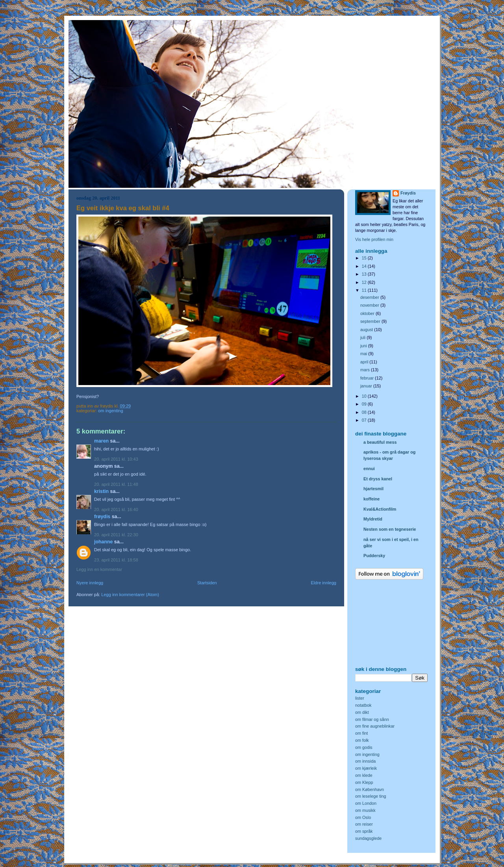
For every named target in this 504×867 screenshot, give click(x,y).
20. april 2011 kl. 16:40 (116, 509)
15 (365, 258)
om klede (364, 775)
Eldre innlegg (324, 583)
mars (366, 370)
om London (366, 803)
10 (365, 396)
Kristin (101, 491)
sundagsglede (368, 838)
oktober (368, 313)
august (367, 330)
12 (365, 282)
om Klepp (364, 782)
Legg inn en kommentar (99, 569)
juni (364, 346)
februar (368, 378)
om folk (362, 740)
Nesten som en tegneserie (390, 529)
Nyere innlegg (90, 583)
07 (365, 420)
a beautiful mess (380, 442)
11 (365, 290)
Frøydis (102, 517)
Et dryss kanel (378, 479)
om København (370, 789)
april (365, 362)
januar (367, 386)
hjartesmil (373, 489)
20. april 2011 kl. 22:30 (116, 535)
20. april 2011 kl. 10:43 (116, 459)
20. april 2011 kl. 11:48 (116, 484)
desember (370, 297)
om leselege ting (371, 796)
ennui (369, 469)
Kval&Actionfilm (380, 509)
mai (364, 354)
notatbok (363, 705)
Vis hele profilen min (374, 239)
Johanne (103, 542)
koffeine (372, 499)
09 (365, 404)
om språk (364, 831)
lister (360, 698)
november (370, 305)
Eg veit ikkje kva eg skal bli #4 (123, 208)
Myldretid (373, 519)
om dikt (362, 712)
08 (365, 412)
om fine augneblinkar (375, 726)
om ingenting (110, 411)
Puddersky (374, 556)
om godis (364, 747)
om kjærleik (366, 768)
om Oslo (363, 817)
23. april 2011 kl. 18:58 (116, 560)
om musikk (365, 810)
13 (365, 274)
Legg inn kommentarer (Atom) (130, 595)
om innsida (365, 761)
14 (365, 266)
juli (363, 337)
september (371, 321)
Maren (101, 441)
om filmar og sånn (372, 719)
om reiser (364, 824)
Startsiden (207, 583)
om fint (361, 733)
